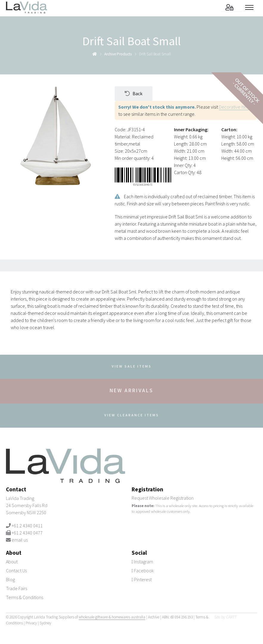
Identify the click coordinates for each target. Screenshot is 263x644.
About (12, 562)
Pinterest (142, 579)
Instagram (143, 562)
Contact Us (16, 570)
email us (20, 540)
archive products (118, 54)
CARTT (231, 617)
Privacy (31, 623)
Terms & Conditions (25, 597)
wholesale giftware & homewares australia (112, 617)
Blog (10, 579)
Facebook (143, 570)
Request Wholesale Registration (163, 498)
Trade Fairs (17, 588)
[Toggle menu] (251, 7)
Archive (154, 617)
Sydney (45, 623)
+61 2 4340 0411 (27, 526)
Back (134, 93)
